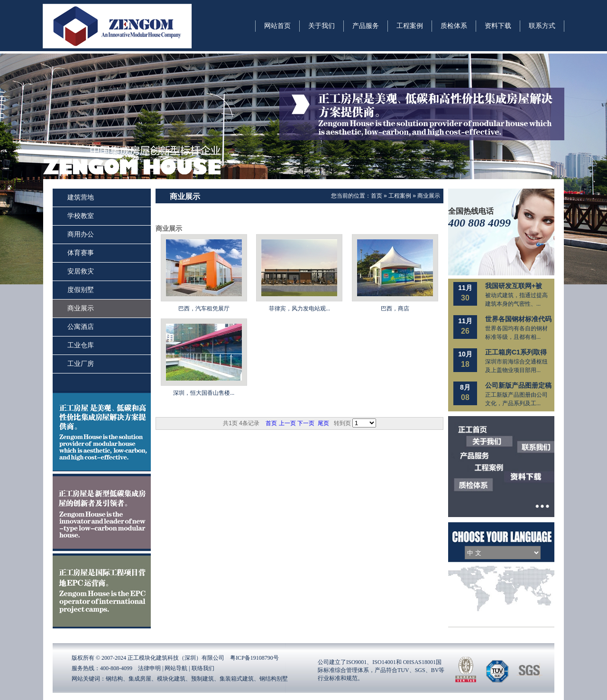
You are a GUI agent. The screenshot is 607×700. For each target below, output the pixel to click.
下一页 (306, 423)
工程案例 (400, 196)
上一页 (287, 423)
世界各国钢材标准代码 (518, 319)
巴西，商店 (395, 309)
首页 (377, 196)
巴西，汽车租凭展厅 (204, 309)
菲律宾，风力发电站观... (299, 309)
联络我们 (203, 668)
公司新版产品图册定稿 (518, 385)
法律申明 (149, 668)
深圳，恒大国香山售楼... (204, 393)
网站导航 (176, 668)
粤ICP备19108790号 (254, 658)
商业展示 (429, 196)
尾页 (323, 423)
